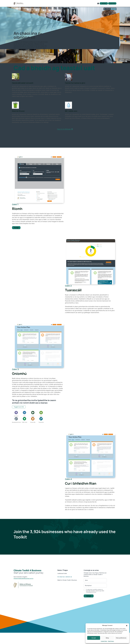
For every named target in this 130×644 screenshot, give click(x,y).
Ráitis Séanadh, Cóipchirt (94, 593)
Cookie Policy (104, 641)
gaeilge (113, 10)
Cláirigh (89, 599)
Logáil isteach (100, 5)
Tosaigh (16, 230)
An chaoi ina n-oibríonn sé (65, 579)
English (108, 10)
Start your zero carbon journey (27, 11)
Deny (107, 638)
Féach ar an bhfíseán (65, 131)
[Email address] (95, 588)
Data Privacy (111, 641)
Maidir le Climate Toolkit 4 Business (67, 583)
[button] (127, 625)
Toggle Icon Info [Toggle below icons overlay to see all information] (19, 409)
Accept (94, 638)
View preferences (121, 638)
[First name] (95, 583)
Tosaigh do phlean (111, 5)
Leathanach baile (62, 576)
